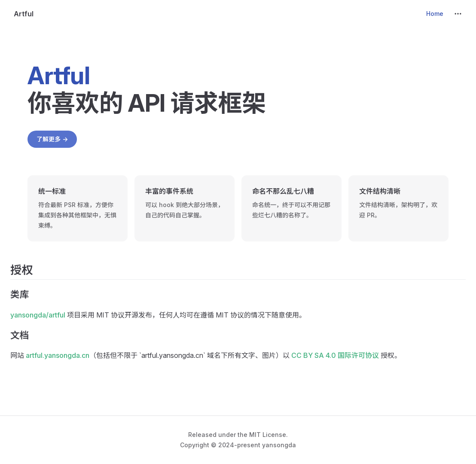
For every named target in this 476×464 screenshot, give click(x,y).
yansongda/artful (38, 315)
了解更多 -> (52, 139)
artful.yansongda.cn (58, 355)
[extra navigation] (458, 14)
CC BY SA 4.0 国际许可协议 (335, 355)
